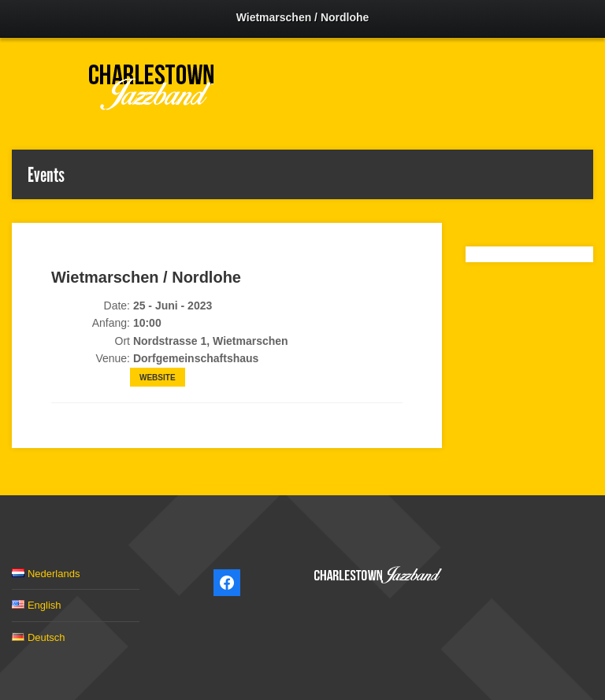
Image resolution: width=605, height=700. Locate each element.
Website (158, 378)
